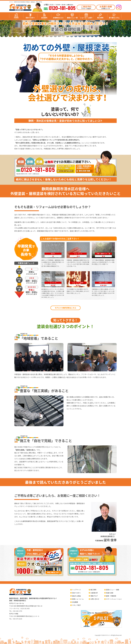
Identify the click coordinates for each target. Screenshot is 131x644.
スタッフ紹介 (76, 605)
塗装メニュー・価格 (113, 590)
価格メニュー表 (72, 18)
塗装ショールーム (78, 599)
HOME (16, 18)
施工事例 (100, 18)
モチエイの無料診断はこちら (65, 308)
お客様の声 (94, 593)
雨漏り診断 (110, 593)
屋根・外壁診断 (111, 596)
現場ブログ (94, 596)
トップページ (76, 590)
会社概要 (75, 602)
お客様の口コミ (58, 18)
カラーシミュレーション (114, 599)
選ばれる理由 (76, 596)
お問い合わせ (95, 599)
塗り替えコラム (114, 18)
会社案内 (44, 18)
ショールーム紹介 (86, 18)
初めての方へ (30, 18)
